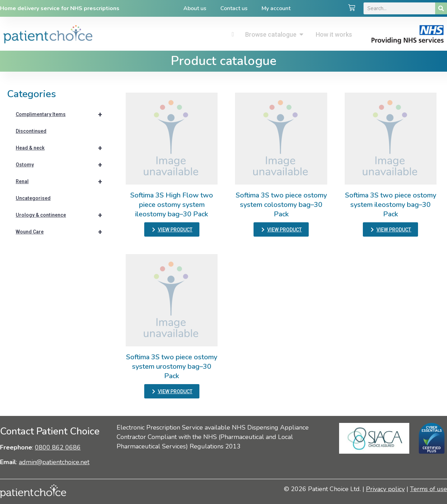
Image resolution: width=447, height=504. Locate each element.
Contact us (234, 8)
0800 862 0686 (58, 447)
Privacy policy (385, 489)
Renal (62, 181)
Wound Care (62, 232)
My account (276, 8)
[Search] (441, 8)
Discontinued (31, 131)
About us (195, 8)
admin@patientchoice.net (54, 462)
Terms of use (428, 489)
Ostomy (62, 165)
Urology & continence (62, 215)
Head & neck (62, 148)
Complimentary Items (62, 114)
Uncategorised (33, 198)
